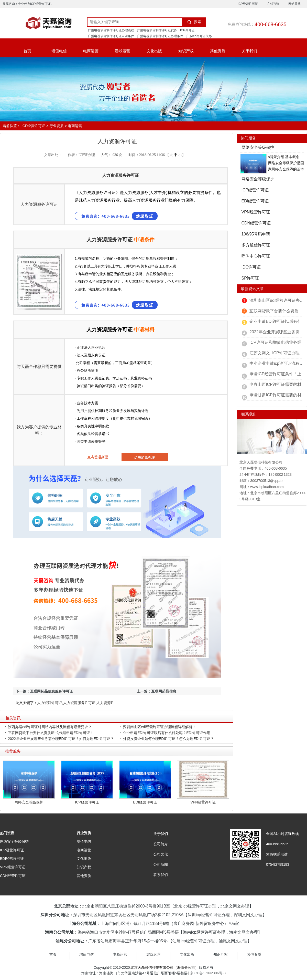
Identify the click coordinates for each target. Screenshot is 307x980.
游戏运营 (123, 51)
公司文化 (161, 854)
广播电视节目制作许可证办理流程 (111, 30)
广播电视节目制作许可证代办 (157, 30)
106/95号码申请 (256, 234)
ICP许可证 (187, 30)
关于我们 (249, 51)
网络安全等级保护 (29, 802)
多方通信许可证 (256, 245)
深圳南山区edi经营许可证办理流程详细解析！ (160, 727)
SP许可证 (250, 278)
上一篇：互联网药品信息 (157, 691)
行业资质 (57, 126)
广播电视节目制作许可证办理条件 (160, 36)
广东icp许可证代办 (199, 36)
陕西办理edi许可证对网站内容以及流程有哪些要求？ (50, 727)
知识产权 (186, 51)
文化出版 (154, 51)
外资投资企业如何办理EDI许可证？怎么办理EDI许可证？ (168, 739)
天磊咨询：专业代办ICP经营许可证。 (28, 4)
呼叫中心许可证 (256, 256)
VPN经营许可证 (203, 802)
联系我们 (161, 875)
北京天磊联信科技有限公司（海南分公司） (165, 967)
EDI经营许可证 (145, 802)
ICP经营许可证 (248, 4)
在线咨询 (273, 4)
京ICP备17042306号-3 (208, 973)
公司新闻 (161, 864)
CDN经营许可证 (256, 223)
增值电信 (59, 51)
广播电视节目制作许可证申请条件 (111, 36)
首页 (27, 51)
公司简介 (161, 844)
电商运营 (91, 51)
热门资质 (7, 833)
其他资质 (218, 51)
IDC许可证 (251, 267)
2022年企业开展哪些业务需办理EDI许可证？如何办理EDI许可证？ (61, 739)
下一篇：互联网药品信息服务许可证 (44, 691)
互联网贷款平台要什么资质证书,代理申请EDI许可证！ (51, 733)
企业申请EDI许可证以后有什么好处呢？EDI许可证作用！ (168, 733)
